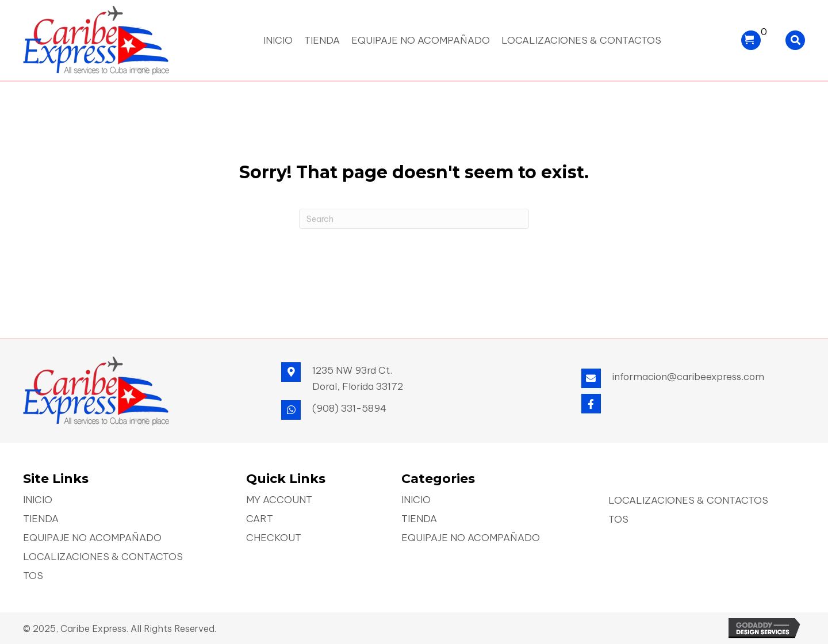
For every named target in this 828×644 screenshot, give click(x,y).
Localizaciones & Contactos (103, 557)
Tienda (41, 520)
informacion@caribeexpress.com (688, 377)
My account (279, 501)
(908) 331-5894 (349, 408)
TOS (33, 576)
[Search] (414, 219)
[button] (591, 404)
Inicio (38, 501)
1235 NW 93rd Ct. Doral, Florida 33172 (358, 378)
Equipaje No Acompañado (92, 538)
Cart (260, 520)
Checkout (274, 538)
